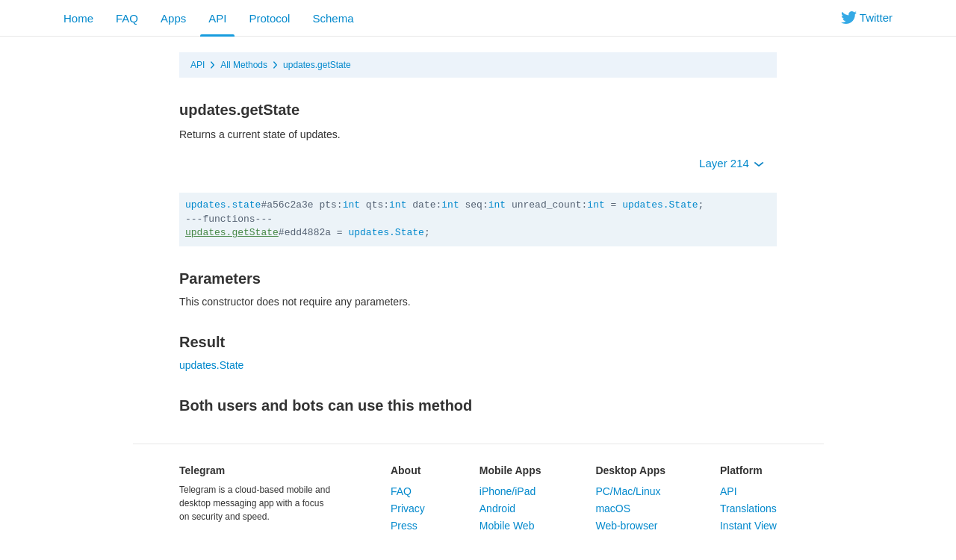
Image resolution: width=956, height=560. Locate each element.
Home (78, 18)
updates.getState (317, 65)
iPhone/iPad (508, 491)
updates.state (223, 205)
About (406, 470)
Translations (748, 508)
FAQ (127, 18)
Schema (333, 18)
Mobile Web (507, 526)
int (351, 205)
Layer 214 (732, 163)
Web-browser (626, 526)
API (217, 18)
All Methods (244, 65)
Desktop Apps (630, 470)
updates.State (660, 205)
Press (404, 526)
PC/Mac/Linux (628, 491)
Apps (173, 18)
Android (497, 508)
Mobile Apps (510, 470)
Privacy (408, 508)
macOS (613, 508)
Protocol (269, 18)
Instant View (748, 526)
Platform (741, 470)
